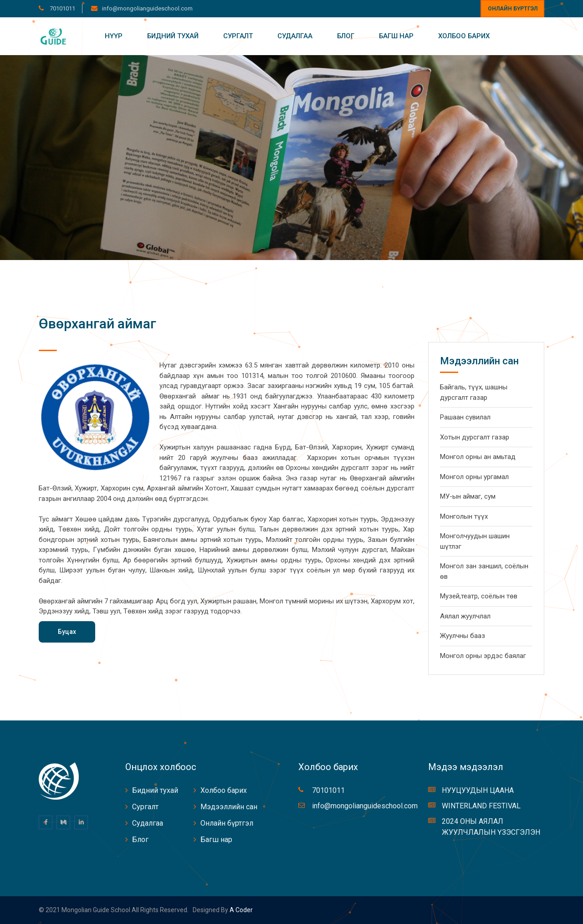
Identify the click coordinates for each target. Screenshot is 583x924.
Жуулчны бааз (463, 636)
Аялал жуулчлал (465, 616)
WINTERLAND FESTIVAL (481, 806)
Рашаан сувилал (465, 417)
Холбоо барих (464, 36)
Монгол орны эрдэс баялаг (483, 656)
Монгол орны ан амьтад (478, 457)
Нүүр (114, 36)
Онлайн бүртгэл (513, 9)
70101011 (62, 8)
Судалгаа (295, 36)
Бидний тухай (173, 36)
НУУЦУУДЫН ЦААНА (478, 790)
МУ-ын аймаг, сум (468, 496)
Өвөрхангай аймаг (97, 324)
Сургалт (238, 36)
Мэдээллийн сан (229, 807)
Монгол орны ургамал (474, 477)
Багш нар (396, 36)
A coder (240, 910)
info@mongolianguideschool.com (147, 8)
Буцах (67, 632)
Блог (346, 36)
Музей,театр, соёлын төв (479, 596)
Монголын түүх (464, 516)
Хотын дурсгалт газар (475, 437)
